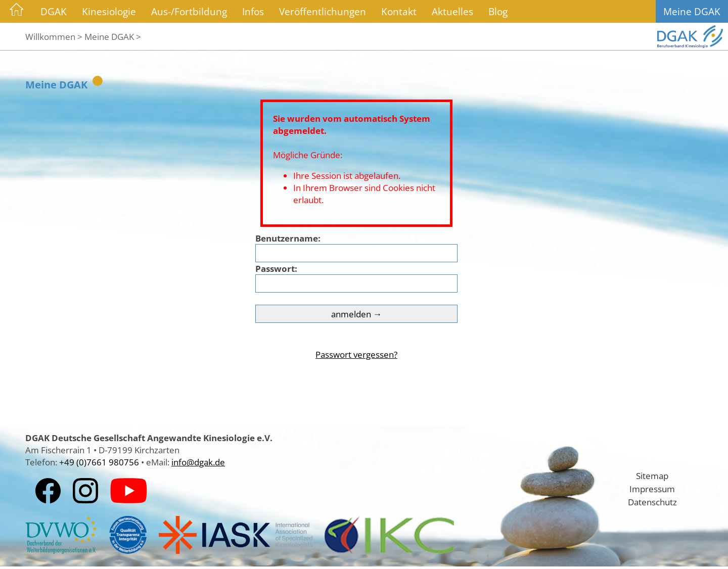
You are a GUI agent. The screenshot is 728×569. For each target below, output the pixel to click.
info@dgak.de (198, 462)
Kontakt (399, 11)
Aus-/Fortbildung (189, 11)
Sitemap (652, 476)
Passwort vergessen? (356, 354)
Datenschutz (652, 502)
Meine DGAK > (113, 36)
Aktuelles (452, 11)
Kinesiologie (109, 11)
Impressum (652, 489)
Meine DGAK (692, 11)
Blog (498, 11)
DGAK (54, 11)
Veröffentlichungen (323, 11)
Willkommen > (54, 36)
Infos (253, 11)
